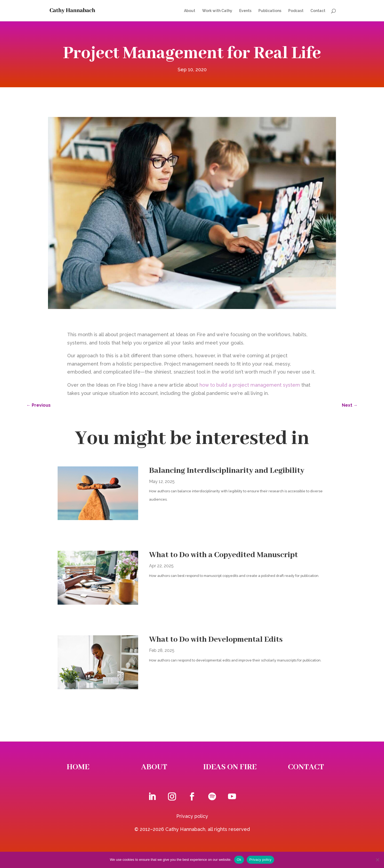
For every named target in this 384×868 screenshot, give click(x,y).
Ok (239, 860)
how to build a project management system (250, 385)
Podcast (296, 11)
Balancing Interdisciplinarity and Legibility (227, 471)
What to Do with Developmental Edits (216, 640)
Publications (270, 11)
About (190, 11)
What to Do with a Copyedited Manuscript (223, 555)
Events (245, 11)
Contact (318, 11)
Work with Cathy (217, 11)
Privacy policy (192, 816)
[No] (377, 860)
